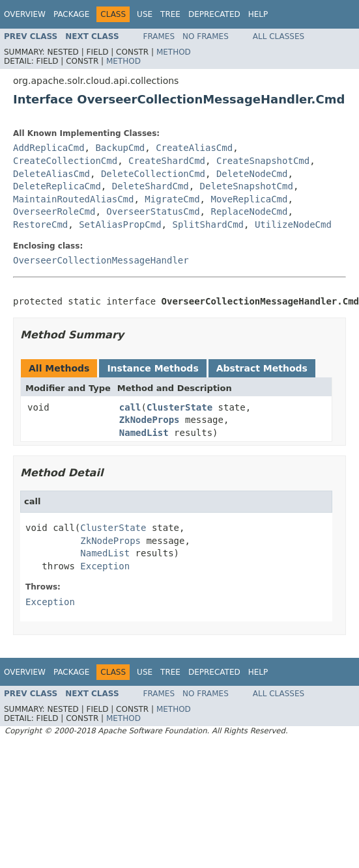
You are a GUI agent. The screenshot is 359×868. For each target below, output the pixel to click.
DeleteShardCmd (151, 186)
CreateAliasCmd (194, 148)
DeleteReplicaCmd (57, 186)
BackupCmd (120, 148)
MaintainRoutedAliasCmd (73, 199)
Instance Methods (152, 368)
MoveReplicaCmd (249, 199)
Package (71, 14)
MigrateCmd (172, 199)
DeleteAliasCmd (51, 174)
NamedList (144, 433)
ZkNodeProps (150, 420)
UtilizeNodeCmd (293, 224)
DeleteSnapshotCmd (247, 186)
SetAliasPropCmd (120, 224)
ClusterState (179, 407)
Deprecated (214, 14)
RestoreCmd (40, 224)
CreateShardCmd (167, 161)
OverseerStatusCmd (153, 211)
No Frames (206, 36)
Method (174, 52)
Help (258, 14)
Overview (25, 14)
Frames (159, 36)
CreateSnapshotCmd (263, 161)
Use (145, 14)
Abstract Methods (262, 368)
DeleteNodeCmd (252, 174)
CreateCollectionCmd (65, 161)
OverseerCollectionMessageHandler (101, 260)
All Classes (279, 36)
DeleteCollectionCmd (153, 174)
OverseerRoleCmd (54, 211)
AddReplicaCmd (49, 148)
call (130, 407)
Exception (105, 566)
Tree (170, 14)
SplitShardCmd (208, 224)
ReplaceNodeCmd (249, 211)
